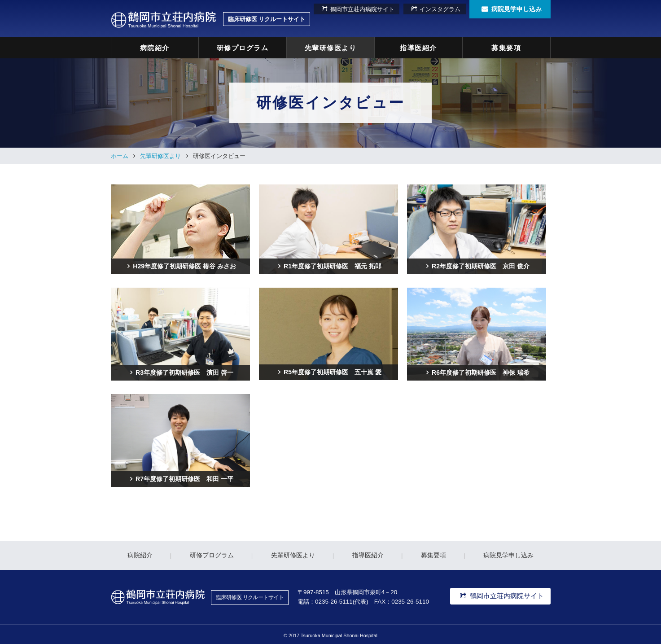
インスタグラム (440, 9)
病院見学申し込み (517, 9)
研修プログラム (243, 46)
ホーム (120, 153)
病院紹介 (155, 46)
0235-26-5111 (334, 598)
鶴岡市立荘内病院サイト (368, 9)
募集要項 (506, 46)
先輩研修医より (331, 46)
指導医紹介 (418, 46)
